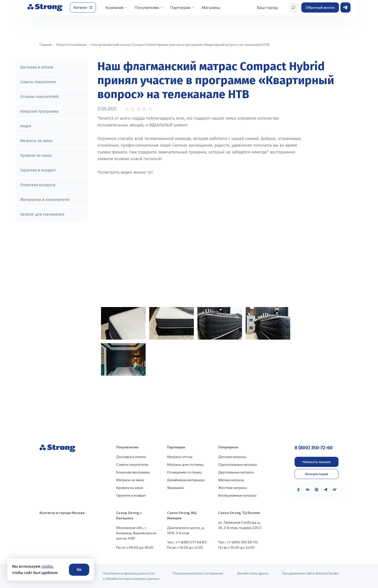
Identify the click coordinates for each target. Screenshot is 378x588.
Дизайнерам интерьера (186, 480)
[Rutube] (335, 490)
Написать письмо (317, 462)
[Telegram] (326, 490)
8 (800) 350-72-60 (314, 448)
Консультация (317, 474)
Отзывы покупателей (39, 97)
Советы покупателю (38, 82)
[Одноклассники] (298, 490)
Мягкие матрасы (231, 480)
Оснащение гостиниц (184, 472)
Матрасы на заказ (37, 141)
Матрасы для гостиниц (185, 464)
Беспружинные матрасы (237, 495)
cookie (47, 566)
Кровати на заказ (36, 155)
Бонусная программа (39, 111)
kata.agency (260, 573)
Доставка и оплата (37, 67)
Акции (26, 126)
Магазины (211, 7)
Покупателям (147, 7)
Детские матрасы (232, 457)
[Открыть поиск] (293, 7)
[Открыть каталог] (83, 7)
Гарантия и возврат (38, 170)
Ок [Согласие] (79, 570)
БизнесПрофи (327, 573)
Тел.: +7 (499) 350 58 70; (238, 542)
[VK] (308, 490)
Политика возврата (38, 185)
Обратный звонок (320, 7)
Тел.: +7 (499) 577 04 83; (187, 542)
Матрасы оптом (180, 457)
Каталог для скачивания (42, 214)
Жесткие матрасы (233, 488)
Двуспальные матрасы (236, 472)
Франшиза (175, 488)
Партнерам (180, 7)
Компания (115, 7)
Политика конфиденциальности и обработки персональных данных (131, 576)
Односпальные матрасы (238, 464)
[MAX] (317, 490)
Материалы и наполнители (45, 200)
